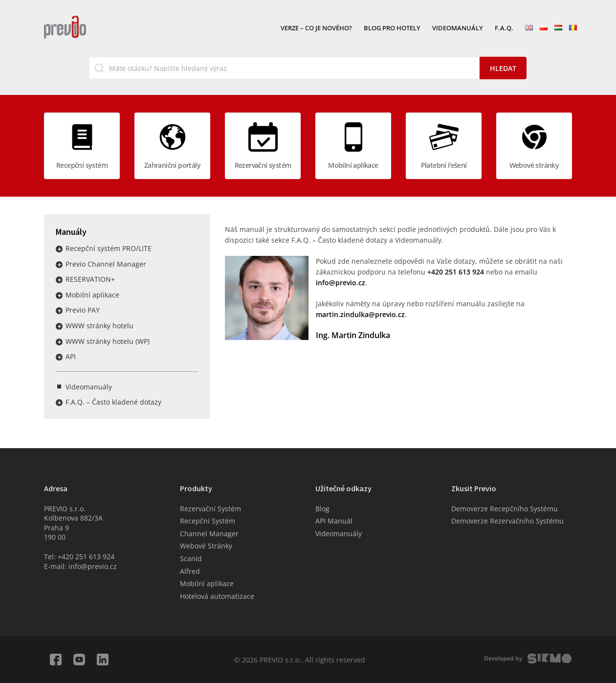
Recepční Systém (208, 521)
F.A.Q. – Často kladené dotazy (113, 402)
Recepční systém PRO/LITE (109, 248)
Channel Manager (209, 534)
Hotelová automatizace (217, 596)
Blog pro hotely (392, 28)
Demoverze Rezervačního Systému (507, 521)
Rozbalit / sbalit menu (59, 249)
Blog (322, 509)
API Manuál (334, 521)
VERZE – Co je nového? (316, 28)
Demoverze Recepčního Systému (505, 509)
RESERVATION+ (90, 279)
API (71, 356)
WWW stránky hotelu (99, 326)
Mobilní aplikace (92, 295)
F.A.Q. (504, 28)
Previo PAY (83, 310)
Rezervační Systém (210, 509)
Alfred (190, 571)
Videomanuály (458, 28)
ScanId (191, 558)
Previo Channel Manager (106, 264)
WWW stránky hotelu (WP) (108, 341)
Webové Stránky (206, 546)
